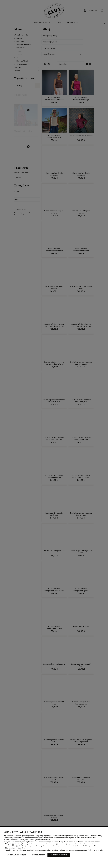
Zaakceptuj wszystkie (59, 855)
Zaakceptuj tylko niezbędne (16, 855)
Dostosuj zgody (39, 855)
